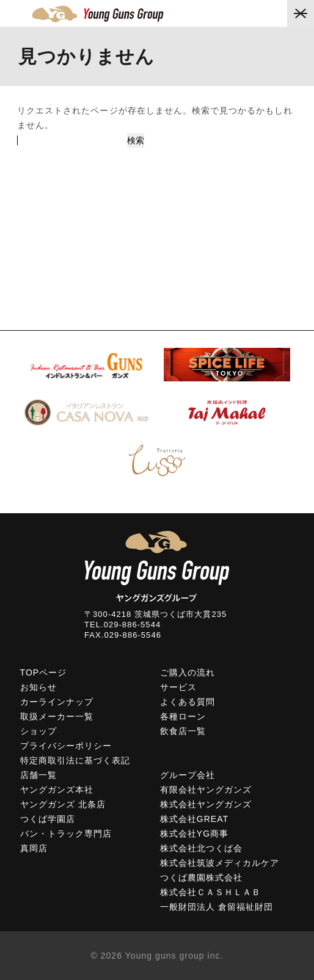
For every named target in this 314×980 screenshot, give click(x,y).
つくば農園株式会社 (201, 877)
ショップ (38, 731)
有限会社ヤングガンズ (206, 790)
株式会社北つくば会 (201, 848)
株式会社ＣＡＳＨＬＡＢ (211, 892)
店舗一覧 (38, 775)
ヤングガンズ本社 (57, 790)
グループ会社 (188, 775)
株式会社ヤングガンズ (206, 804)
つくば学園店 (48, 819)
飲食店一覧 (183, 731)
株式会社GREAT (195, 819)
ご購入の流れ (188, 672)
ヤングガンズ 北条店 (63, 804)
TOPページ (44, 672)
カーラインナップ (57, 702)
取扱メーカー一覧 (57, 716)
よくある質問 (188, 702)
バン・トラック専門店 (66, 834)
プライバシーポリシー (66, 746)
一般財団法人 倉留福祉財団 (217, 907)
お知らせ (38, 687)
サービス (178, 687)
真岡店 (34, 848)
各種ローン (183, 716)
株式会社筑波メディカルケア (220, 863)
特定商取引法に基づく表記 (75, 760)
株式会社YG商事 (195, 834)
